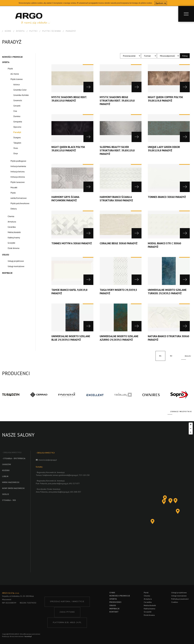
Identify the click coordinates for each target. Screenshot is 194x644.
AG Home (15, 74)
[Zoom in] (191, 425)
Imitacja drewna (18, 177)
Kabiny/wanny (14, 238)
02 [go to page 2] (171, 356)
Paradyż (17, 132)
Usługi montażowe (16, 266)
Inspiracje (7, 273)
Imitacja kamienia (18, 166)
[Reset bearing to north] (191, 432)
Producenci (115, 602)
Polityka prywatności (180, 599)
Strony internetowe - (21, 636)
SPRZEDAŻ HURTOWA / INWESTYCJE (67, 602)
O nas (112, 593)
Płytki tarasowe (18, 182)
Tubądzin (17, 143)
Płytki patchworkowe (20, 203)
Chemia (11, 216)
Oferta (6, 62)
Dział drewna (13, 248)
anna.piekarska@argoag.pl (59, 492)
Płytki (10, 69)
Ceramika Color (20, 90)
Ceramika (12, 227)
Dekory (14, 209)
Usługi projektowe (16, 261)
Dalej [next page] (188, 356)
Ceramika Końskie (21, 95)
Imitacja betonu (18, 172)
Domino (17, 116)
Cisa (15, 111)
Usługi (6, 255)
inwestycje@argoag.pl (48, 460)
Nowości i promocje (12, 57)
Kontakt (114, 612)
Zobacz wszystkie (181, 411)
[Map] (150, 503)
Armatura (12, 222)
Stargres (17, 137)
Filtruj (185, 56)
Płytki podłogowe (18, 161)
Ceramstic (18, 100)
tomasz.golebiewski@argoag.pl (65, 475)
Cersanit (17, 106)
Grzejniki (11, 243)
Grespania (18, 122)
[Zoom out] (191, 428)
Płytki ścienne (17, 79)
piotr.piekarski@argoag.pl (58, 483)
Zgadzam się (161, 3)
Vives (16, 148)
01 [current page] (160, 356)
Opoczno (17, 127)
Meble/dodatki (14, 232)
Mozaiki (14, 187)
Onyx (16, 153)
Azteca (16, 84)
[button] (187, 395)
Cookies (175, 602)
